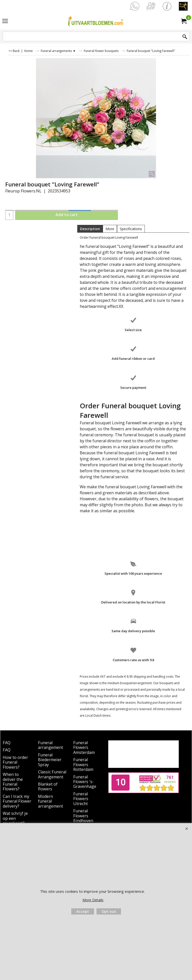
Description (90, 229)
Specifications (131, 229)
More (110, 229)
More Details (93, 900)
